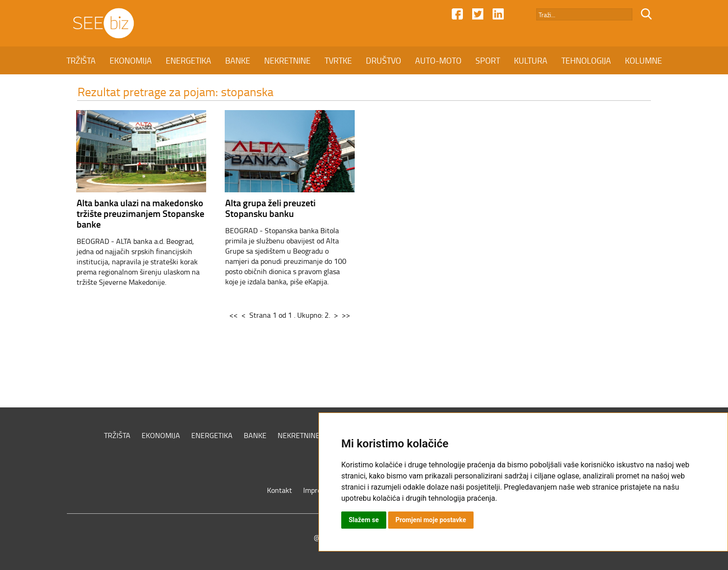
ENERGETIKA (188, 60)
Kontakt (279, 490)
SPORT (488, 60)
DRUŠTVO (383, 60)
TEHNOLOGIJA (586, 60)
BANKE (238, 60)
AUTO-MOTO (438, 60)
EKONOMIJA (131, 60)
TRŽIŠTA (81, 60)
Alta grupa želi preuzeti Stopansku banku (270, 208)
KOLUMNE (643, 60)
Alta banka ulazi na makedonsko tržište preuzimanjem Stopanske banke (140, 213)
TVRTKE (338, 60)
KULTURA (531, 60)
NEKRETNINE (287, 60)
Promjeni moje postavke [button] (431, 520)
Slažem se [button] (364, 520)
